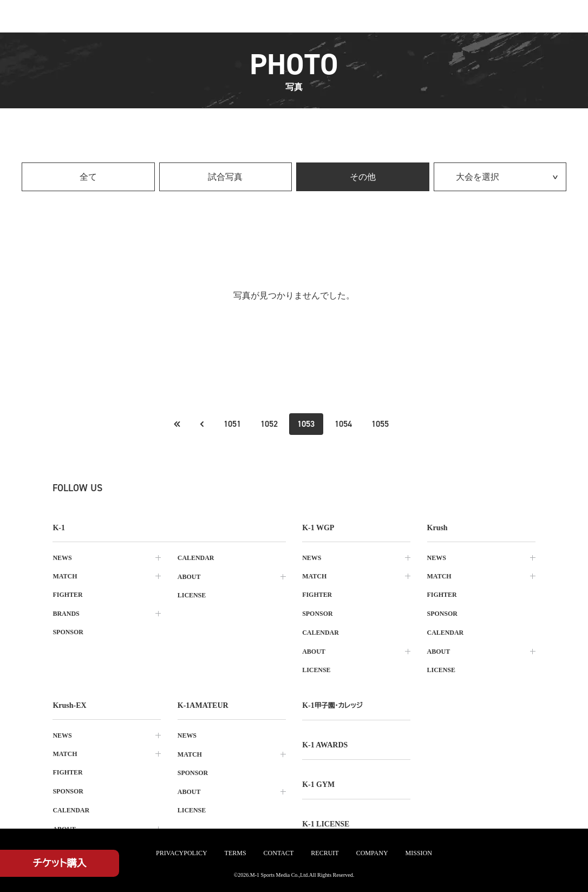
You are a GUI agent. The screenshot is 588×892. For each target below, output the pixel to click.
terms (236, 853)
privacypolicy (181, 853)
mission (419, 853)
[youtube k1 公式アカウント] (245, 488)
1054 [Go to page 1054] (343, 424)
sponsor (68, 631)
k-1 (332, 703)
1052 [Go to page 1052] (269, 424)
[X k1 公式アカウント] (126, 488)
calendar (196, 558)
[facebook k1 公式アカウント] (174, 488)
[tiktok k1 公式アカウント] (198, 488)
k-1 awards (325, 742)
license (192, 595)
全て (88, 177)
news (62, 558)
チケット (60, 864)
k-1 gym (318, 781)
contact (279, 853)
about (189, 576)
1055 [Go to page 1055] (380, 424)
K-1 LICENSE (326, 820)
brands (66, 613)
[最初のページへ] (201, 424)
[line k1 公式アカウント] (221, 488)
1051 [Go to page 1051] (232, 424)
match (65, 576)
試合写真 (225, 177)
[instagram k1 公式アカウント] (150, 488)
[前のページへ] (177, 424)
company (372, 853)
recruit (325, 853)
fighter (67, 595)
